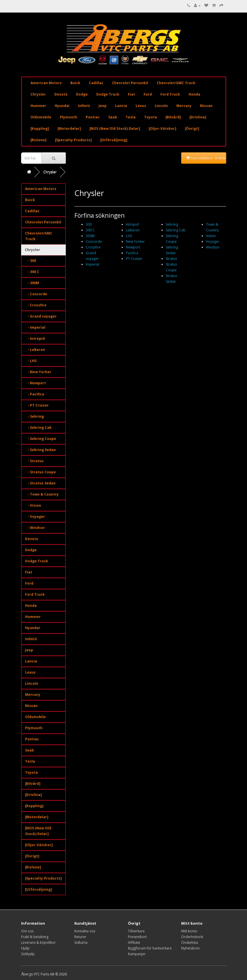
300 (89, 224)
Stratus (171, 259)
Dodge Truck (108, 94)
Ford (148, 94)
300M (90, 236)
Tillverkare (136, 931)
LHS (129, 236)
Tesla (131, 117)
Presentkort (137, 937)
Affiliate (134, 942)
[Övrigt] (192, 129)
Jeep (103, 106)
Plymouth (69, 117)
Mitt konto (189, 931)
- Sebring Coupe (41, 439)
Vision (211, 236)
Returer (80, 937)
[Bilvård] (173, 117)
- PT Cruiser (37, 405)
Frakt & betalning (35, 937)
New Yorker (135, 242)
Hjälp (25, 948)
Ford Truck (170, 94)
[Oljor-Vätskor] (163, 129)
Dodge (82, 94)
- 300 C (32, 272)
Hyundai (62, 106)
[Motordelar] (69, 129)
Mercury (184, 106)
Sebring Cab (176, 230)
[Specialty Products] (73, 140)
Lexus (141, 106)
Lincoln (161, 106)
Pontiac (93, 117)
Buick (75, 83)
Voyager (213, 242)
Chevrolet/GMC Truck (176, 83)
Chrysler (38, 94)
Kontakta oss (85, 931)
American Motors (46, 83)
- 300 (30, 261)
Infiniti (84, 106)
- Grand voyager (41, 316)
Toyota (151, 117)
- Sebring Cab (38, 428)
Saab (113, 117)
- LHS (31, 361)
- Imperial (35, 327)
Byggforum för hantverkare (150, 948)
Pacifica (132, 253)
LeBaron (133, 230)
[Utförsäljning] (114, 140)
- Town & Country (42, 494)
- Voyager (35, 517)
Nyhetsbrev (190, 948)
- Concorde (36, 294)
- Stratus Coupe (40, 472)
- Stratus (34, 461)
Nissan (206, 106)
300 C (90, 230)
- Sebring (34, 416)
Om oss (27, 931)
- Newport (35, 383)
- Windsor (35, 528)
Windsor (213, 247)
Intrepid (132, 224)
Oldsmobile (41, 117)
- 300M (32, 283)
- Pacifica (35, 394)
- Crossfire (36, 305)
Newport (133, 247)
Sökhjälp (28, 954)
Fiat (131, 94)
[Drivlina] (198, 117)
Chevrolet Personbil (130, 83)
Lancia (121, 106)
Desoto (61, 94)
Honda (194, 94)
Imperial (92, 264)
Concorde (94, 242)
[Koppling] (40, 129)
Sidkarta (81, 942)
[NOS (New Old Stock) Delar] (115, 129)
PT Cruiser (134, 259)
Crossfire (93, 247)
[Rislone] (38, 140)
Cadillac (96, 83)
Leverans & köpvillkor (38, 942)
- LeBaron (35, 350)
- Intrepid (35, 339)
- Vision (33, 505)
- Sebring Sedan (40, 450)
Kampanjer (137, 954)
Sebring (172, 224)
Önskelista (190, 942)
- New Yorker (38, 372)
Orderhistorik (192, 937)
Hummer (38, 106)
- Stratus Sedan (40, 483)
